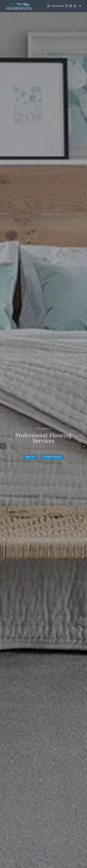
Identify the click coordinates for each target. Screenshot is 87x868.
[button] (3, 446)
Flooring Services (52, 461)
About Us (30, 461)
